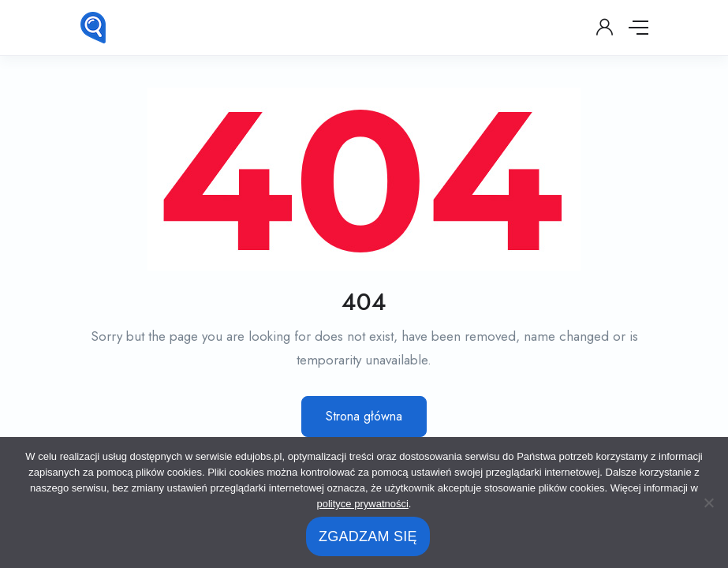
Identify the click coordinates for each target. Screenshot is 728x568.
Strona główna (364, 416)
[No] (708, 503)
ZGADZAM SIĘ (368, 536)
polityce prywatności (363, 504)
